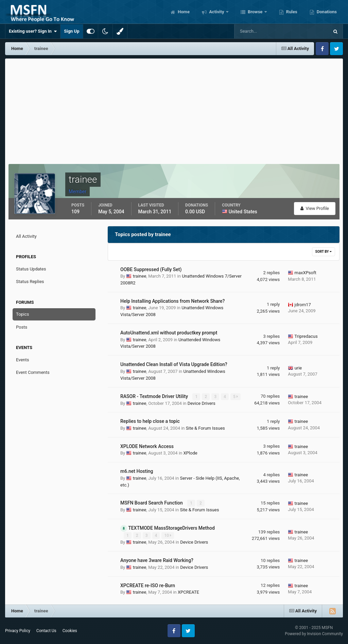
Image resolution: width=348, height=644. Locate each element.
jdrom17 (303, 305)
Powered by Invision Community (314, 634)
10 (168, 535)
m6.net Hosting (137, 471)
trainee (140, 276)
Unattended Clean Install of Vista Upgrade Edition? (174, 364)
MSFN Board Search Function (152, 503)
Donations (326, 12)
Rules (291, 12)
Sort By (324, 252)
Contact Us (46, 631)
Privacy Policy (18, 631)
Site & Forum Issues (205, 428)
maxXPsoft (306, 273)
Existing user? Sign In (33, 31)
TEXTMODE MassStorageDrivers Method (171, 528)
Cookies (70, 631)
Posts (22, 327)
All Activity (26, 236)
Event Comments (33, 372)
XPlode (190, 453)
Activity (217, 12)
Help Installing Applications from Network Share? (172, 301)
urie (298, 368)
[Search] (261, 31)
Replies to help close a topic (150, 421)
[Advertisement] (174, 110)
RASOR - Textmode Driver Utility (155, 396)
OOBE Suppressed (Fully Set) (151, 269)
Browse (255, 12)
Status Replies (30, 282)
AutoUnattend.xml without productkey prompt (169, 333)
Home (183, 12)
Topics (23, 314)
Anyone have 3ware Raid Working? (157, 560)
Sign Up (72, 31)
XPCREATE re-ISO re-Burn (148, 585)
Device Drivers (202, 403)
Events (22, 360)
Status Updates (31, 269)
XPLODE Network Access (147, 446)
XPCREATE (188, 592)
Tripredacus (306, 336)
